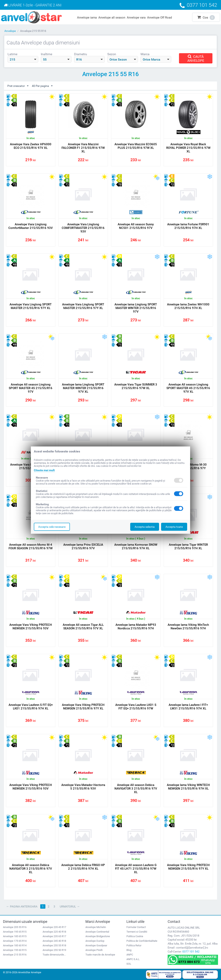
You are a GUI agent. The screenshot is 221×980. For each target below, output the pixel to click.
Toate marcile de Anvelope (100, 955)
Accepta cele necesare (52, 527)
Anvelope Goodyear (96, 945)
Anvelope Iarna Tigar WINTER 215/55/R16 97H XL (188, 546)
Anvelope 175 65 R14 (15, 941)
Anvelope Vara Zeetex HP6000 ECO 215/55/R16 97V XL (31, 146)
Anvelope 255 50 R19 (54, 950)
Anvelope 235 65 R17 (54, 936)
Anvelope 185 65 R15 (15, 936)
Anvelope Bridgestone (98, 936)
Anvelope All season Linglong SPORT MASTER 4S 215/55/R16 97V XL (188, 388)
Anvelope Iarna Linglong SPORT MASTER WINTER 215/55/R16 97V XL (83, 388)
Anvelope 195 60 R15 (15, 950)
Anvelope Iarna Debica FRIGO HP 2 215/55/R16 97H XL (83, 867)
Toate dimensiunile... (54, 955)
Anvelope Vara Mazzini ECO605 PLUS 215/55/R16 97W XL (136, 146)
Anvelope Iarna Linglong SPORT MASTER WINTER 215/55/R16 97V (136, 308)
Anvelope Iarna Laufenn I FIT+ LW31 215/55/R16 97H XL (188, 707)
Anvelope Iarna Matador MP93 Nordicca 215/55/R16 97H (136, 627)
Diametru (81, 54)
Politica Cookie (135, 936)
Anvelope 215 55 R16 (15, 955)
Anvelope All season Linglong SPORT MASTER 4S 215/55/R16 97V (31, 388)
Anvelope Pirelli (94, 950)
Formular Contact (136, 927)
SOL (129, 964)
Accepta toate (174, 527)
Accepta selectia (145, 527)
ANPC (130, 955)
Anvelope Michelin (96, 927)
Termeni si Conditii (137, 932)
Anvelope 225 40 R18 (54, 932)
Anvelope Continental (97, 932)
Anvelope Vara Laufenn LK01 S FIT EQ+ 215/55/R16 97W (136, 707)
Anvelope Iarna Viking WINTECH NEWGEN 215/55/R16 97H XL (188, 787)
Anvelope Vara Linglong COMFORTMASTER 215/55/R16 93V (83, 228)
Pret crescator (18, 86)
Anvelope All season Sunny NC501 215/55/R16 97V (136, 226)
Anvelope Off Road (159, 18)
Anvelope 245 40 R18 (54, 941)
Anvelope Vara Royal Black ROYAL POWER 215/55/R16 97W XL (188, 148)
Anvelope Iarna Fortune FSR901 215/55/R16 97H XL (188, 226)
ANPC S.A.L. (133, 959)
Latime (12, 54)
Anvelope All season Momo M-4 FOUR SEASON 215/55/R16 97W (31, 546)
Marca (145, 54)
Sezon (112, 54)
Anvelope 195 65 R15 (15, 932)
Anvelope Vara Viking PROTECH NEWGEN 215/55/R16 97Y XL (83, 707)
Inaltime (46, 54)
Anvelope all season (112, 18)
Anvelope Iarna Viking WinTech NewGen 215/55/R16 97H (188, 627)
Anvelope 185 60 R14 (15, 945)
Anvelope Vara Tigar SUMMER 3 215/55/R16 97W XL (136, 386)
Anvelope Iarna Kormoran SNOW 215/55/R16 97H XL (136, 546)
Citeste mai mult (44, 470)
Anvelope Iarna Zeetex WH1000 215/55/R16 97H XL (188, 306)
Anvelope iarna (87, 18)
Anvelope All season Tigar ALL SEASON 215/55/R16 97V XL (83, 627)
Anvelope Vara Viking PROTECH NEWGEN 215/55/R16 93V (31, 627)
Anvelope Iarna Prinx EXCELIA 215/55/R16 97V (83, 546)
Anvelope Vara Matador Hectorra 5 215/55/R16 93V (83, 787)
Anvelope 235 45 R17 (54, 927)
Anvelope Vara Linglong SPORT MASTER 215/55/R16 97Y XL (31, 306)
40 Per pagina (42, 86)
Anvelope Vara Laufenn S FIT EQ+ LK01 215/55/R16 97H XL (31, 707)
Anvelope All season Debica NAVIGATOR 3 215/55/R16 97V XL (136, 789)
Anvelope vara (136, 18)
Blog (129, 950)
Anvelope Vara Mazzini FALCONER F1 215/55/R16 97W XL (83, 148)
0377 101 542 (191, 952)
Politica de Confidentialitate (142, 941)
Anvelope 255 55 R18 (54, 945)
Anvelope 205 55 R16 (15, 927)
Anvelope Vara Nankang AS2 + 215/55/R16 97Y (31, 466)
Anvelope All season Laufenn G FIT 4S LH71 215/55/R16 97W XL (136, 869)
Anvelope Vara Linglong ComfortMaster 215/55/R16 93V (31, 226)
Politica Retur (134, 945)
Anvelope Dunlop (95, 941)
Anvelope (10, 31)
